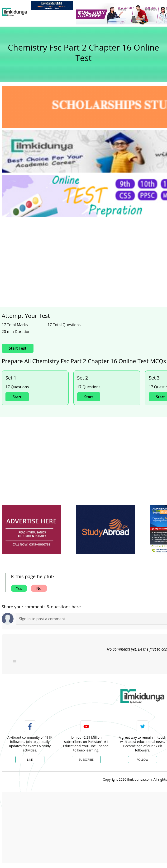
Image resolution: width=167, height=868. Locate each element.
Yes (19, 588)
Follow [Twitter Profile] (143, 760)
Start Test (18, 348)
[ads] (31, 530)
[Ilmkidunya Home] (14, 12)
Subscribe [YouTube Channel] (86, 760)
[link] (52, 5)
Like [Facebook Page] (30, 760)
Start (17, 397)
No (39, 588)
